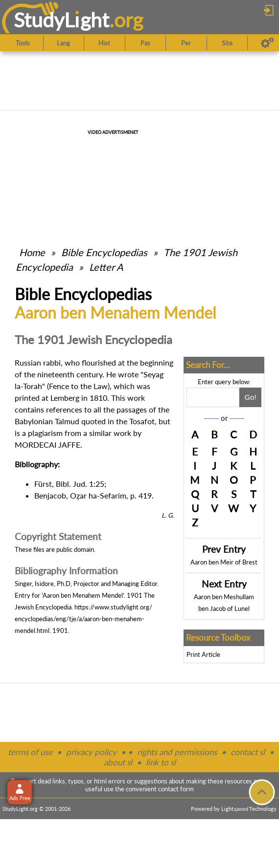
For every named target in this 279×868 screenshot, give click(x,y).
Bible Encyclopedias (104, 252)
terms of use (30, 752)
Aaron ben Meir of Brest (224, 562)
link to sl (161, 762)
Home (32, 252)
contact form (176, 789)
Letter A (106, 267)
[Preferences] (267, 43)
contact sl (248, 752)
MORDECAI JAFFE (47, 445)
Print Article (203, 654)
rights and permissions (177, 752)
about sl (118, 762)
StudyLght (61, 20)
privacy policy (91, 752)
